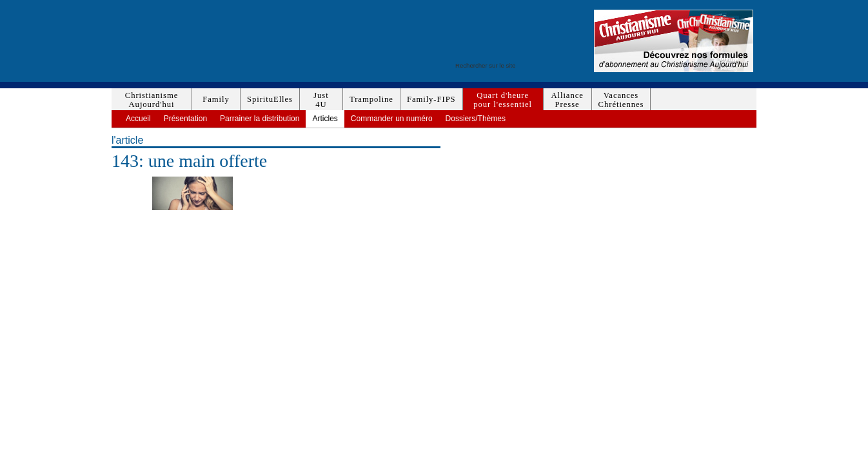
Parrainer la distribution (260, 119)
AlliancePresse (567, 100)
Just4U (321, 100)
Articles (325, 119)
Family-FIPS (431, 99)
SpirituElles (270, 99)
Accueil (138, 119)
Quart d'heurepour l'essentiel (503, 100)
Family (216, 99)
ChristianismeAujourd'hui (152, 100)
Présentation (185, 119)
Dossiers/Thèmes (476, 119)
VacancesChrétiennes (621, 100)
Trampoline (371, 99)
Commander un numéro (392, 119)
